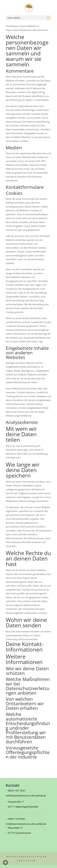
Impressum (27, 861)
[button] (5, 863)
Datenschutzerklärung (27, 856)
